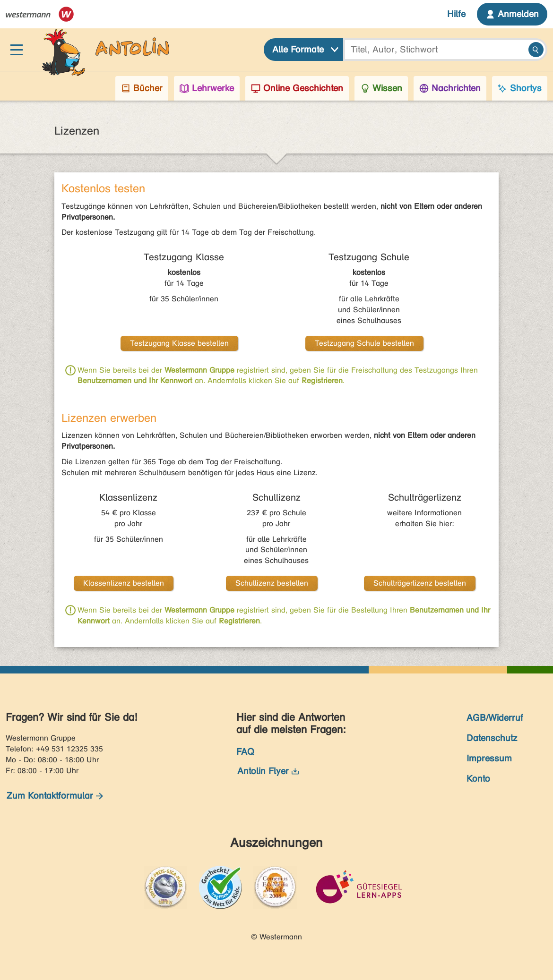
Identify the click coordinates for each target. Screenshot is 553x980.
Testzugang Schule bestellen (364, 343)
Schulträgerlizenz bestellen (420, 583)
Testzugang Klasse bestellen (179, 343)
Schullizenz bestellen (272, 583)
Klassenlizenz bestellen (124, 583)
